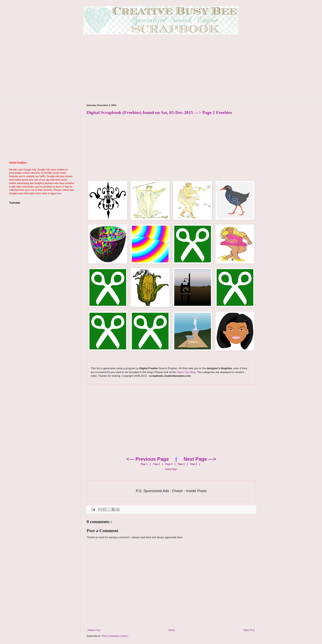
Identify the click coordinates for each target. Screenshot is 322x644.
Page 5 (193, 464)
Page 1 (144, 464)
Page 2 (156, 464)
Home (172, 630)
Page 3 (168, 464)
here (59, 193)
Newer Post (94, 630)
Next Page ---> (200, 459)
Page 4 (181, 464)
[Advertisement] (161, 69)
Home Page (171, 469)
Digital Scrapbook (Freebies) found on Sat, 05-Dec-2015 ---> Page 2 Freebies (159, 112)
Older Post (249, 630)
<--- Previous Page (148, 459)
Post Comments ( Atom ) (115, 636)
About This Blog (186, 372)
